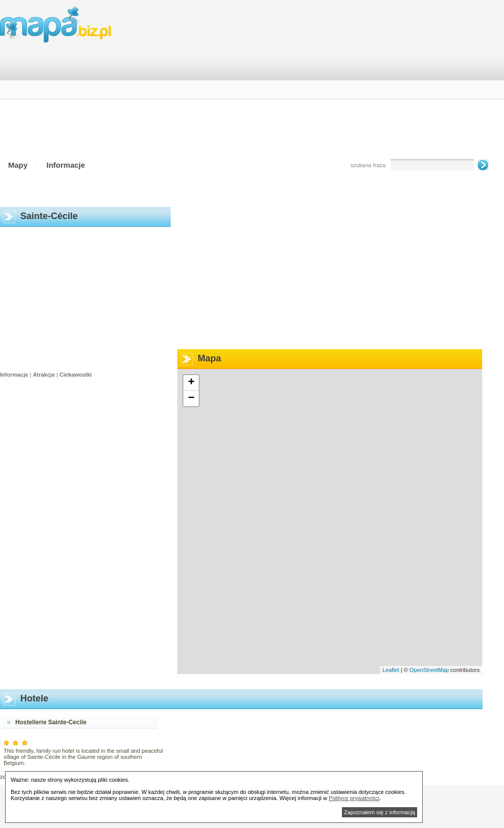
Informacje (66, 165)
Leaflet (391, 670)
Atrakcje (44, 375)
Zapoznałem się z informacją (380, 812)
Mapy (18, 165)
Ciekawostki (76, 375)
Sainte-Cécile (49, 216)
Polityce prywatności (354, 798)
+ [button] (191, 383)
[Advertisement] (352, 81)
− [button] (191, 398)
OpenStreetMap (429, 670)
